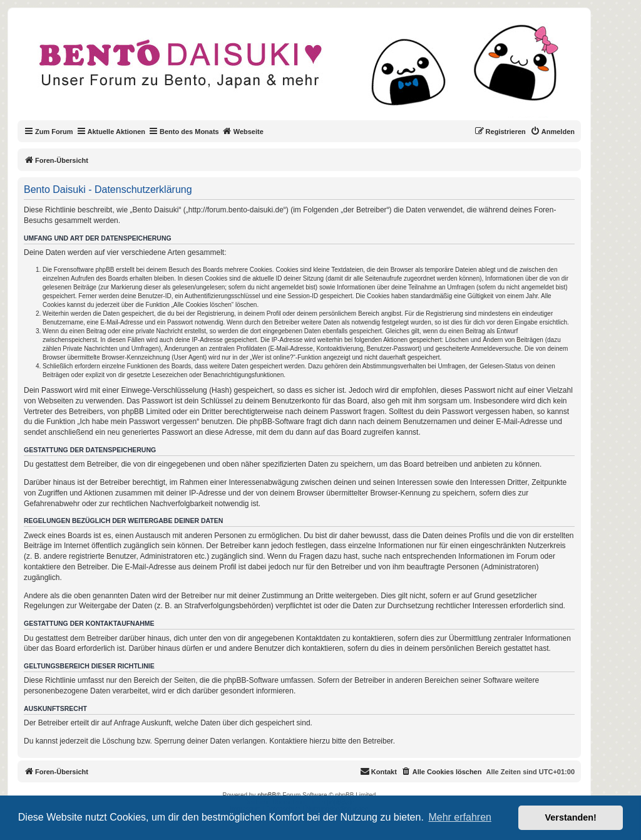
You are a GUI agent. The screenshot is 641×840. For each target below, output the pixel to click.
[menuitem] (552, 132)
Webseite (243, 131)
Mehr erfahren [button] (460, 817)
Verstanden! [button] (571, 817)
